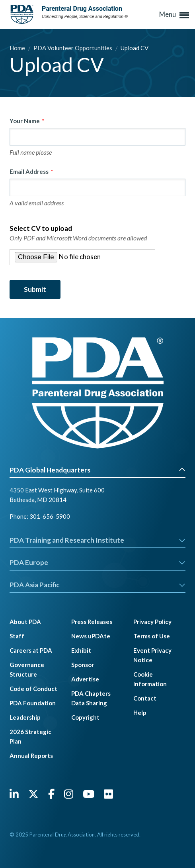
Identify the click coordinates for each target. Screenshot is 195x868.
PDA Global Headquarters (97, 470)
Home (18, 48)
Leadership (25, 717)
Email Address (29, 171)
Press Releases (92, 622)
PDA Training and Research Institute (97, 540)
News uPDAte (91, 636)
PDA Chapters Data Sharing (91, 698)
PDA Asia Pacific (97, 585)
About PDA (25, 622)
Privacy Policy (152, 622)
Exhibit (81, 650)
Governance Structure (27, 669)
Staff (17, 636)
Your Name (25, 121)
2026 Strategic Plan (30, 736)
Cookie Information (150, 679)
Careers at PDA (31, 650)
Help (140, 713)
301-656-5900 (50, 516)
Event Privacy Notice (152, 655)
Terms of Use (152, 636)
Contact (145, 698)
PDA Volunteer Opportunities (73, 48)
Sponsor (83, 665)
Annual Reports (31, 756)
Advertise (85, 679)
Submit (35, 289)
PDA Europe (97, 562)
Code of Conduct (33, 689)
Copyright (85, 717)
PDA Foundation (33, 703)
